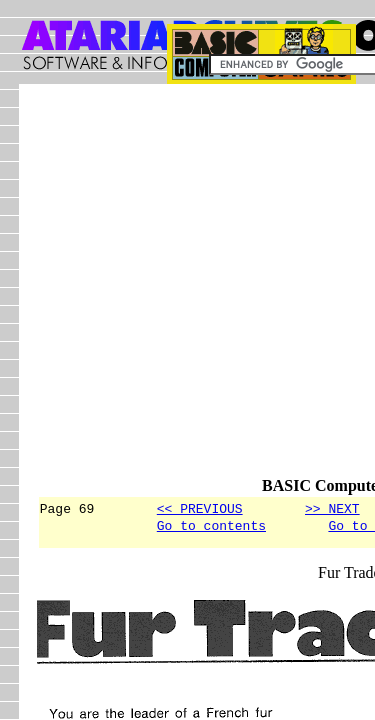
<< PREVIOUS (200, 508)
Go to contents (211, 528)
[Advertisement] (187, 289)
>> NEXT (332, 508)
